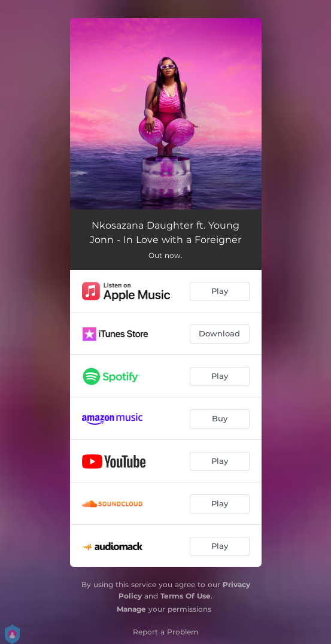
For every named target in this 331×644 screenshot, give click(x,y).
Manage (131, 609)
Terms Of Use (186, 596)
